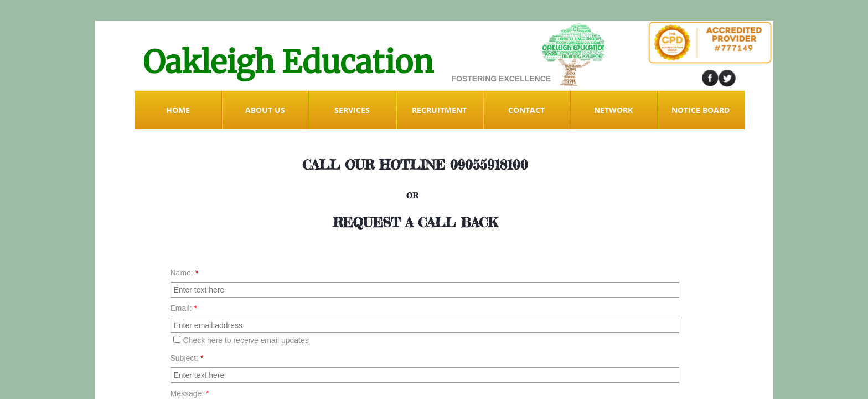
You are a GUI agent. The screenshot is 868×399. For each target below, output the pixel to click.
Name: (185, 273)
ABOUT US (265, 110)
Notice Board (701, 110)
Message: (190, 393)
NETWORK (613, 110)
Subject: (187, 358)
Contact (526, 110)
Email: (184, 308)
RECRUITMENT (439, 110)
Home (178, 110)
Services (352, 110)
